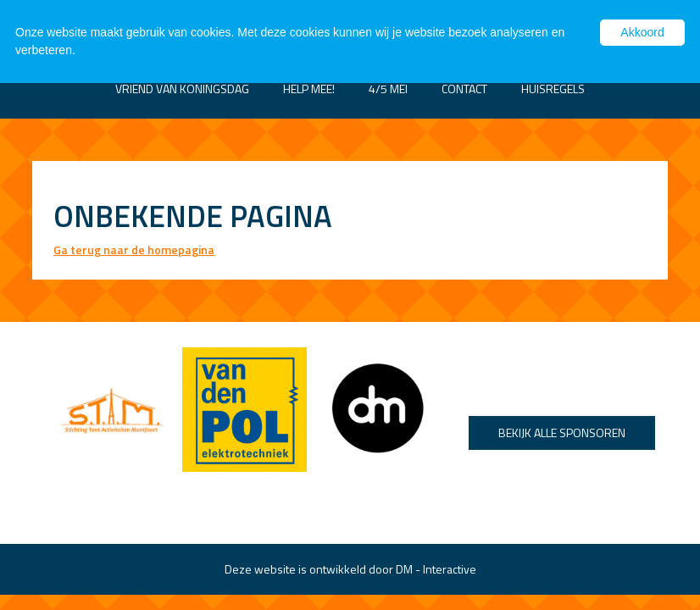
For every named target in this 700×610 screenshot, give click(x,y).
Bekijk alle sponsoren (562, 433)
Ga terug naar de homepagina (134, 250)
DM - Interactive (436, 569)
